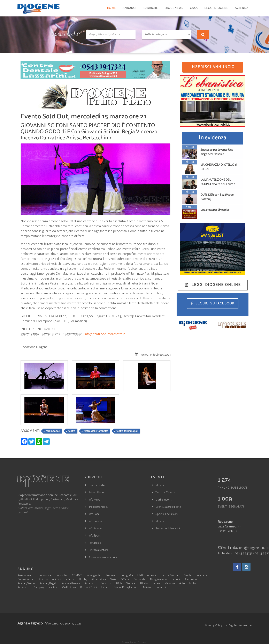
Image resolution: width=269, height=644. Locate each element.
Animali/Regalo (48, 584)
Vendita (131, 584)
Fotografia (127, 576)
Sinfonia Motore (99, 550)
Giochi (188, 576)
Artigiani (147, 588)
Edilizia (43, 580)
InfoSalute (95, 529)
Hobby (83, 580)
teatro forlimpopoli (127, 431)
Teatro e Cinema (166, 493)
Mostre (160, 521)
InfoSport (95, 536)
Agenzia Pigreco (30, 624)
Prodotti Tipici (89, 588)
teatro (72, 431)
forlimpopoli (53, 431)
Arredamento (25, 576)
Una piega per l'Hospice (215, 210)
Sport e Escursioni (167, 514)
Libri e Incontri (164, 500)
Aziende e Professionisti (104, 557)
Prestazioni (191, 580)
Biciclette (201, 576)
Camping (39, 588)
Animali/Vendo (26, 584)
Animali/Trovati (71, 584)
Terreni (156, 584)
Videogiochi (94, 576)
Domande (139, 580)
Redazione (245, 626)
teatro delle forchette (96, 431)
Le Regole (230, 626)
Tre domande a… (99, 507)
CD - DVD (77, 576)
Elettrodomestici (147, 576)
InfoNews (94, 500)
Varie (113, 580)
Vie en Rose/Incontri (126, 588)
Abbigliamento (158, 580)
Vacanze (170, 584)
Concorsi (106, 584)
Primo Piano (96, 493)
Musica (160, 486)
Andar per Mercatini (168, 529)
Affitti (119, 584)
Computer (61, 576)
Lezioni (176, 580)
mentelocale (97, 486)
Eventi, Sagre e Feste (168, 507)
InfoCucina (95, 521)
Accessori (90, 584)
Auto (182, 584)
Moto (193, 584)
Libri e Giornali (171, 576)
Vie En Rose (69, 588)
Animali (57, 580)
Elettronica (44, 576)
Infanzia (70, 580)
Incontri (106, 588)
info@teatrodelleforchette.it (105, 334)
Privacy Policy (214, 626)
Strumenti (110, 576)
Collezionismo (26, 580)
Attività (144, 584)
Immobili (162, 588)
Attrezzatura (99, 580)
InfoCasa (94, 514)
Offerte (125, 580)
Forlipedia (95, 543)
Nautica (53, 588)
